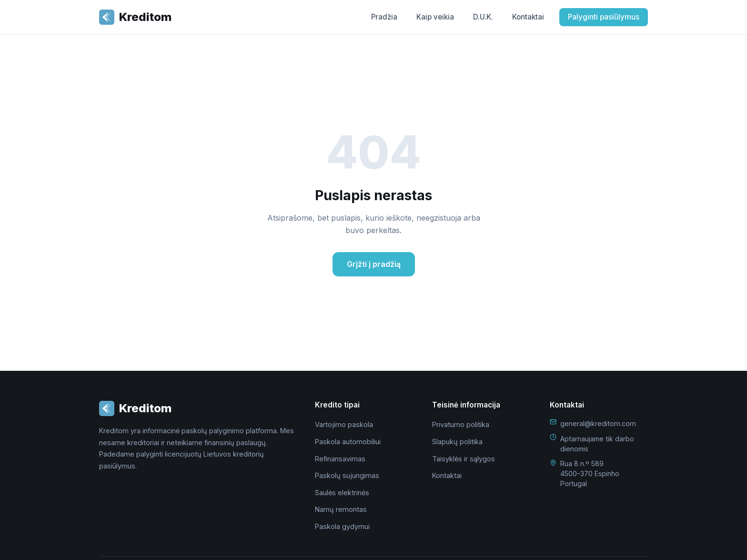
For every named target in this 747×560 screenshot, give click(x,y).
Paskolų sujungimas (347, 475)
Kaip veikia (435, 17)
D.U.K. (483, 17)
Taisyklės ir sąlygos (464, 459)
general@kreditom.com (598, 423)
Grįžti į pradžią (374, 264)
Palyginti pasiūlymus (604, 17)
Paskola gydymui (342, 526)
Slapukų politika (457, 442)
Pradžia (384, 17)
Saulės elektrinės (342, 493)
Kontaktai (528, 17)
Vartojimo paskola (344, 424)
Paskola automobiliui (348, 442)
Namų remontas (341, 509)
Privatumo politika (461, 424)
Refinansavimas (340, 459)
